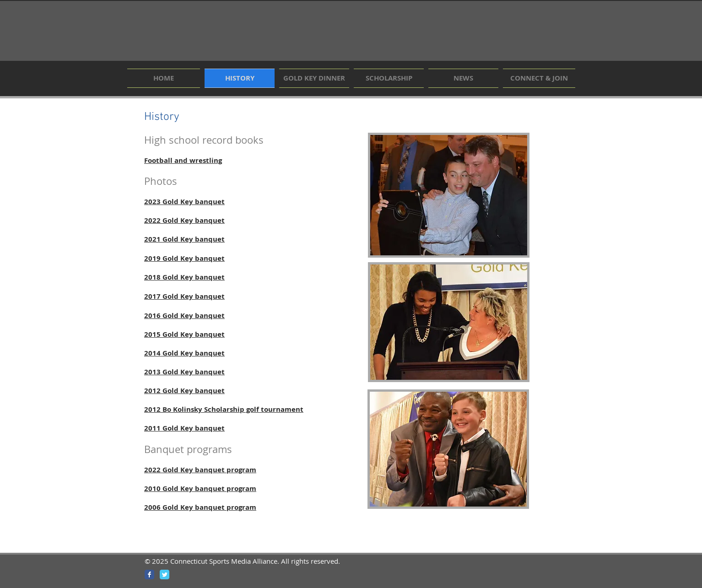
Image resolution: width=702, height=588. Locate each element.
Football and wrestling (183, 160)
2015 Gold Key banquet (184, 334)
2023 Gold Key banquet (184, 202)
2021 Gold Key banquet (184, 239)
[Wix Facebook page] (149, 575)
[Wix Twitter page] (165, 575)
